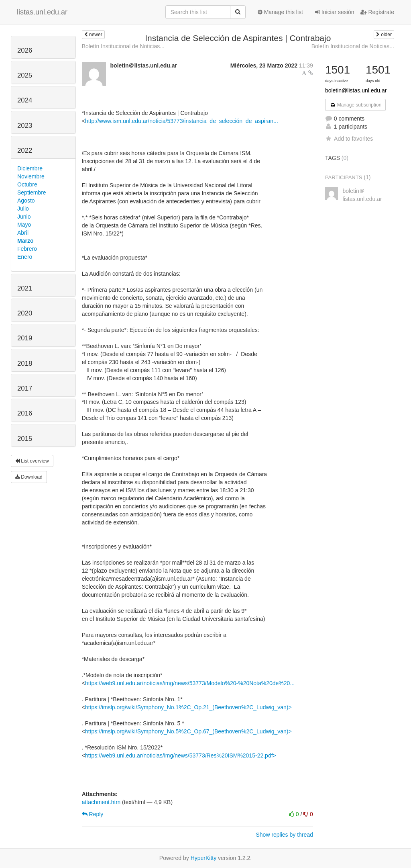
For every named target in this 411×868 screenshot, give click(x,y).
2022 (25, 150)
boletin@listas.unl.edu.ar (356, 90)
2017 (25, 388)
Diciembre (30, 168)
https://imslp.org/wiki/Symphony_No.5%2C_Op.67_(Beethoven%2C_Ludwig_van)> (188, 731)
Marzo (25, 241)
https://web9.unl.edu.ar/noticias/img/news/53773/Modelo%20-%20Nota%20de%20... (190, 683)
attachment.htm (101, 802)
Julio (23, 209)
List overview (32, 461)
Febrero (27, 249)
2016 (25, 413)
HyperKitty (204, 858)
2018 (25, 363)
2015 (25, 439)
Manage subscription (356, 105)
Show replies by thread (284, 835)
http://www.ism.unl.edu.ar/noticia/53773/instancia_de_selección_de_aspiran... (182, 121)
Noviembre (31, 176)
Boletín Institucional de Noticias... (123, 46)
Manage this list (280, 12)
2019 (25, 338)
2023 (25, 126)
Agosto (26, 201)
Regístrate (377, 12)
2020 (25, 313)
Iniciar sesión (335, 12)
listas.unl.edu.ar (42, 12)
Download (29, 477)
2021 (25, 288)
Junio (24, 217)
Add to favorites (349, 139)
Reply (93, 814)
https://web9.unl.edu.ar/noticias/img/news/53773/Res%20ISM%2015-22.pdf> (181, 755)
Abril (23, 233)
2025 (25, 75)
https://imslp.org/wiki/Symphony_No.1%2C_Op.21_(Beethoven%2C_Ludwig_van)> (188, 707)
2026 (25, 50)
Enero (25, 257)
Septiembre (32, 192)
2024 (25, 100)
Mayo (24, 225)
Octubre (27, 184)
